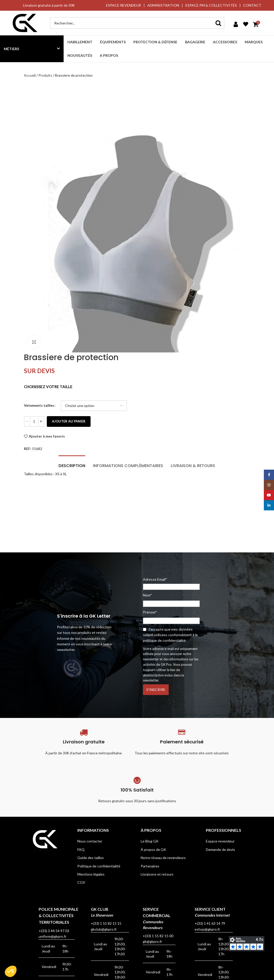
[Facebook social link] (269, 475)
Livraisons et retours (157, 874)
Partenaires (150, 866)
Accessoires (225, 42)
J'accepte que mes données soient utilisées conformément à (170, 635)
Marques (254, 42)
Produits (45, 75)
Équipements (113, 42)
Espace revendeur (220, 841)
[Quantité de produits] (34, 421)
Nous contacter (90, 841)
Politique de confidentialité (99, 866)
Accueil (30, 75)
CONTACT (252, 5)
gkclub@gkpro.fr (104, 929)
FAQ (81, 849)
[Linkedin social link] (269, 505)
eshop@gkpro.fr (207, 929)
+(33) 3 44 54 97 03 (54, 931)
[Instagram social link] (269, 485)
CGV (81, 882)
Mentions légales (91, 874)
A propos (109, 55)
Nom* (147, 595)
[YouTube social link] (269, 495)
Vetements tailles (39, 405)
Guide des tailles (91, 858)
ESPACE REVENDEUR (124, 5)
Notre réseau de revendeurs (163, 858)
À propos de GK (153, 849)
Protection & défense (155, 42)
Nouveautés (80, 55)
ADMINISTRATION (163, 5)
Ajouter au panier (69, 421)
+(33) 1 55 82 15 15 (106, 923)
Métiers (11, 49)
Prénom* (150, 612)
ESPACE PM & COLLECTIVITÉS (211, 5)
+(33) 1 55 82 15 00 (158, 936)
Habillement (80, 42)
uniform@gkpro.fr (53, 936)
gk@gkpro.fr (152, 941)
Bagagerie (195, 42)
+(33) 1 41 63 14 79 (210, 923)
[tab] (72, 463)
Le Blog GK (150, 841)
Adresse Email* (171, 583)
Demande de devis (220, 849)
